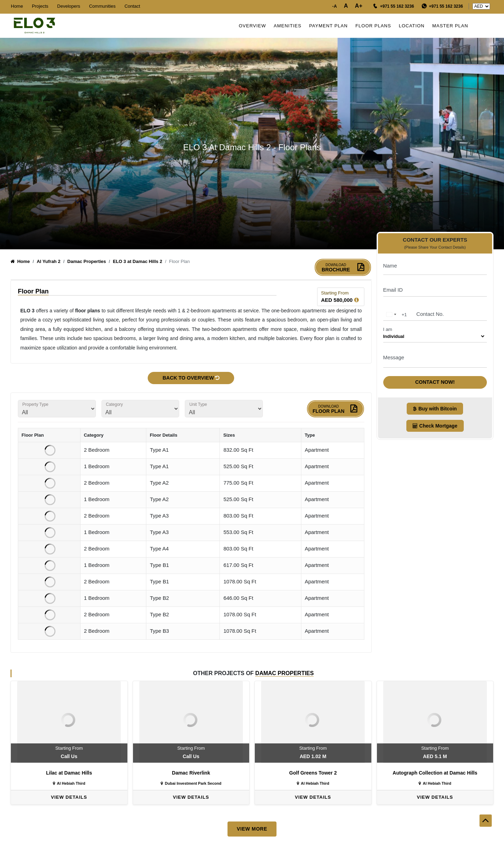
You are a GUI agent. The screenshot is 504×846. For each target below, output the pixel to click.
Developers (69, 6)
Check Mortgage (435, 422)
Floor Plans (375, 26)
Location (414, 26)
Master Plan (452, 26)
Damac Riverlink (191, 774)
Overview (254, 26)
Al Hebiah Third (69, 784)
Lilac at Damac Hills (69, 774)
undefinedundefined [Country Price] (481, 6)
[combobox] (395, 311)
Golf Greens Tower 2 (313, 774)
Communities (102, 6)
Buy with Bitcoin (435, 405)
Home (17, 6)
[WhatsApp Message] (443, 6)
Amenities (289, 26)
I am (388, 325)
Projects (40, 6)
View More (252, 829)
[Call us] (394, 6)
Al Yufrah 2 (49, 262)
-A (335, 6)
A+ (359, 6)
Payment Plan (330, 26)
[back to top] (486, 835)
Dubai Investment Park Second (191, 784)
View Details (69, 798)
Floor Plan (335, 410)
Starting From (335, 293)
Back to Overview (191, 378)
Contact (132, 6)
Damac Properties (87, 262)
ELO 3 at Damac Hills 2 (137, 262)
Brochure (343, 268)
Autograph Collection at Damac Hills (435, 774)
